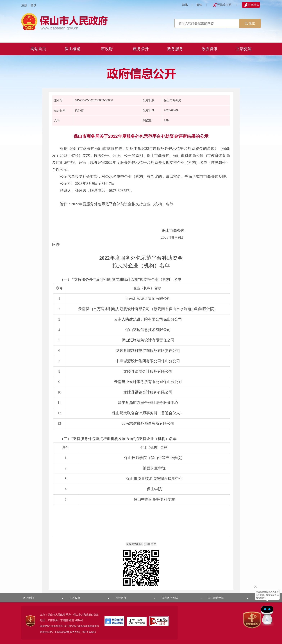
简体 (185, 5)
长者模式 (253, 5)
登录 (33, 5)
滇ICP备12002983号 (52, 626)
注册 (24, 5)
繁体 (199, 5)
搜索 (250, 23)
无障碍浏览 (224, 5)
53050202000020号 (88, 626)
